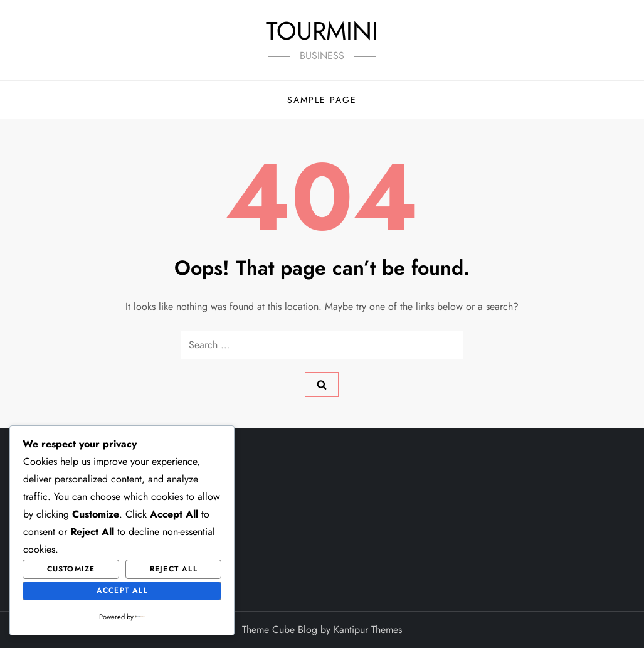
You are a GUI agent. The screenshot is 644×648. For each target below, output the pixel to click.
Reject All (174, 569)
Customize (71, 569)
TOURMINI (322, 31)
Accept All (122, 590)
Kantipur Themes (368, 629)
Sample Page (322, 100)
